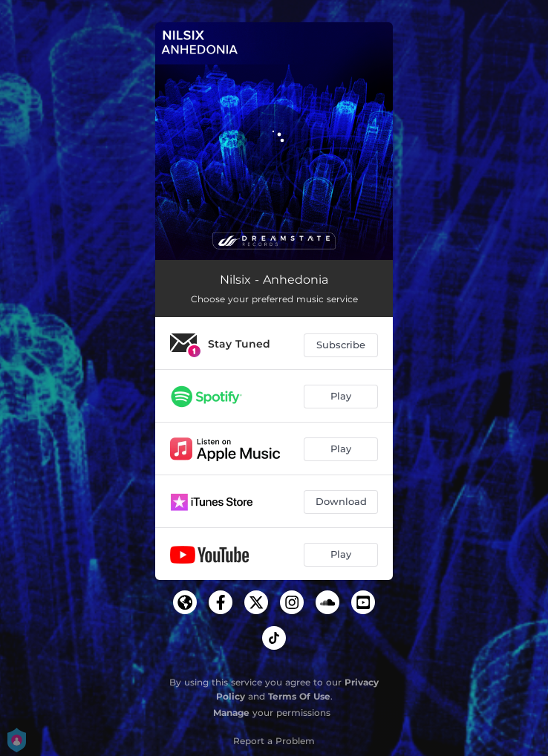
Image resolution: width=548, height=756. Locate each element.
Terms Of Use (299, 696)
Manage (231, 713)
